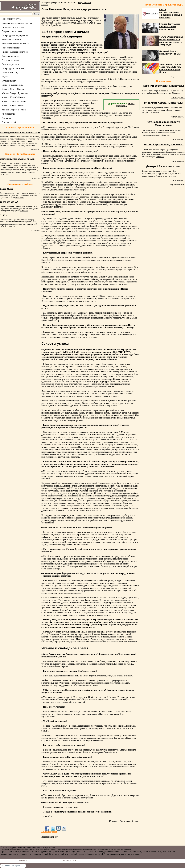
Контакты (6, 118)
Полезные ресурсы (10, 64)
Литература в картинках (13, 68)
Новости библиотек (11, 48)
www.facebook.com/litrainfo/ (92, 854)
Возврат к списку (49, 837)
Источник (19, 198)
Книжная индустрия (130, 821)
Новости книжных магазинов (15, 44)
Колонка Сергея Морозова (14, 101)
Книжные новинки (10, 56)
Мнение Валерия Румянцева (15, 93)
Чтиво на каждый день (12, 85)
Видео (5, 77)
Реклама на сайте (10, 122)
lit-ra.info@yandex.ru (59, 854)
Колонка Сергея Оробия (13, 89)
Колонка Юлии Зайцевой (13, 97)
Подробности (84, 3)
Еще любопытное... (178, 77)
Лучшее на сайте (10, 81)
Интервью (45, 5)
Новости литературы (11, 19)
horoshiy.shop (134, 854)
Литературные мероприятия (15, 35)
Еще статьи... (35, 150)
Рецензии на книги (10, 60)
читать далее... (178, 97)
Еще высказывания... (178, 185)
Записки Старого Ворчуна (14, 110)
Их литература (8, 114)
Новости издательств (12, 39)
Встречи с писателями (12, 31)
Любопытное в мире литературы (17, 23)
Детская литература (11, 73)
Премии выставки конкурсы (15, 52)
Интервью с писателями (13, 27)
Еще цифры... (35, 230)
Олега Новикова (125, 105)
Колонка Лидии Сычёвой (13, 106)
